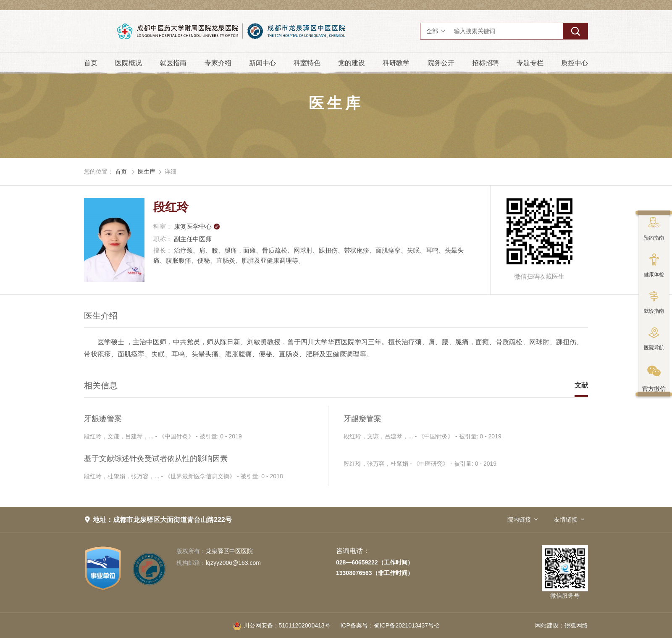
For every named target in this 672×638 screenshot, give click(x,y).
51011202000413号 (282, 625)
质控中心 (575, 63)
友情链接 (566, 519)
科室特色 (307, 63)
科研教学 (396, 63)
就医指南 (173, 63)
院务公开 (441, 63)
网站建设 (547, 625)
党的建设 (352, 63)
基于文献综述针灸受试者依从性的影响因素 (156, 459)
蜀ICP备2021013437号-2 (390, 625)
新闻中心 (262, 63)
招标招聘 (486, 63)
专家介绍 (218, 63)
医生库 (147, 171)
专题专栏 (530, 63)
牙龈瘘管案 (103, 419)
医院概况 (129, 63)
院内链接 (519, 519)
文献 (581, 385)
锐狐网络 (576, 625)
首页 (91, 63)
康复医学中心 (197, 226)
